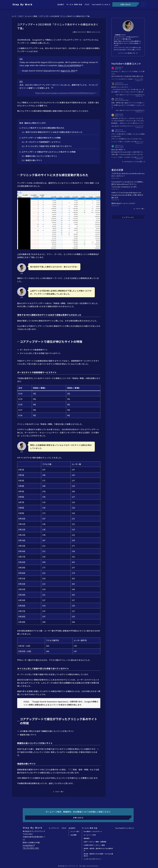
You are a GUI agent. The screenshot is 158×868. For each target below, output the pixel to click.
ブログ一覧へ (60, 792)
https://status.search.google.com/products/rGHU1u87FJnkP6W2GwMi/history (65, 93)
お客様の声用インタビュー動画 (94, 845)
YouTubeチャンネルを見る (134, 162)
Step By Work (23, 4)
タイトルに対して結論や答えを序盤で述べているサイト (49, 146)
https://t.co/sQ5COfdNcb (69, 65)
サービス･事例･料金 (74, 4)
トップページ (54, 828)
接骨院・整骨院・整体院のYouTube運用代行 (98, 849)
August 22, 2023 (68, 71)
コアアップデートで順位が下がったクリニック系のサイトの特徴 (49, 152)
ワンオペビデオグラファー (93, 859)
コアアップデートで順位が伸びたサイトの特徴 (41, 138)
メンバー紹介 (75, 831)
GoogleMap (29, 845)
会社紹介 (61, 4)
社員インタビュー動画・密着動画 (95, 842)
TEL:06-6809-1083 (31, 848)
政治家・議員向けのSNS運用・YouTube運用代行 (98, 855)
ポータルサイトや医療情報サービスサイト (43, 142)
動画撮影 (87, 838)
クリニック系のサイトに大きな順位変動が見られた (43, 128)
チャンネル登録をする (129, 53)
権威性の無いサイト (34, 160)
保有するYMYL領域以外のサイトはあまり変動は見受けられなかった (54, 132)
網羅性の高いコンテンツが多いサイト (41, 156)
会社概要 (74, 835)
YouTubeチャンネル (101, 4)
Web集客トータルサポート (93, 831)
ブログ (87, 4)
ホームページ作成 (90, 835)
